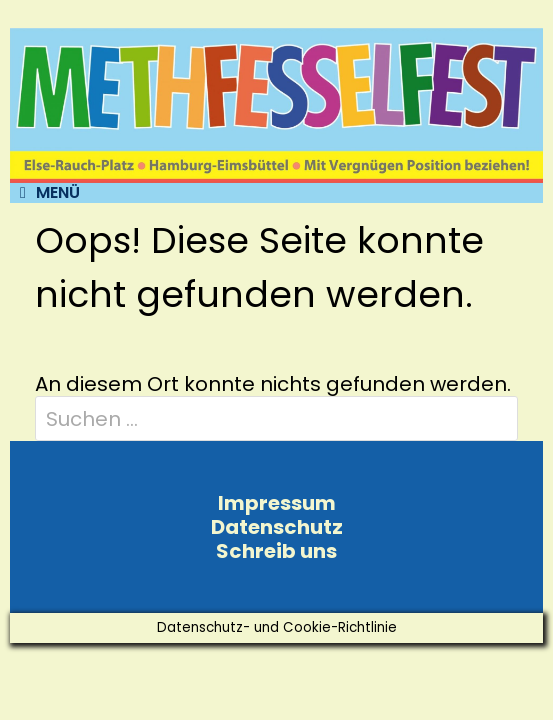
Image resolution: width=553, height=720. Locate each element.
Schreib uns (276, 551)
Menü (50, 193)
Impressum (277, 503)
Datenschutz (277, 527)
